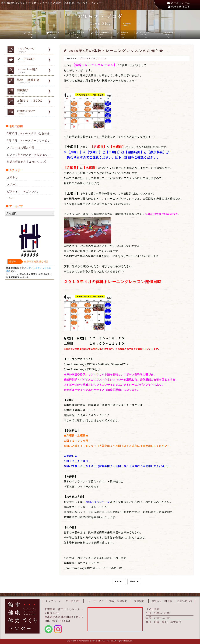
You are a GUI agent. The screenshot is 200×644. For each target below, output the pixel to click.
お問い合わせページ (98, 502)
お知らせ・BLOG (162, 601)
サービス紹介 (73, 601)
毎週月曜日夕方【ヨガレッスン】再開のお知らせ (30, 162)
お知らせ (12, 177)
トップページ (53, 601)
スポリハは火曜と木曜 (21, 148)
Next (133, 581)
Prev (120, 581)
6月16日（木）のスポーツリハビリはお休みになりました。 (30, 141)
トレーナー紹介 (95, 601)
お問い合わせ (185, 601)
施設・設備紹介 (118, 601)
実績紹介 (139, 601)
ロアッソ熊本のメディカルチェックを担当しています (30, 155)
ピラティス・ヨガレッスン (23, 191)
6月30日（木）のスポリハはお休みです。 (30, 133)
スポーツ (12, 184)
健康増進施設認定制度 (36, 261)
